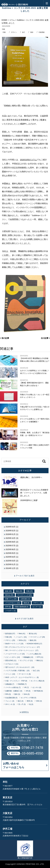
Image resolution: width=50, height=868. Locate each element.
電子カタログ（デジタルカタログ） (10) (20, 667)
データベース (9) (25, 674)
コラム (12, 20)
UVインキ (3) (10, 704)
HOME (4, 20)
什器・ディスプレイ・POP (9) (16, 681)
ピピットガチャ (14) (13, 657)
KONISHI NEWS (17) (34, 644)
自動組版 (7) (10, 684)
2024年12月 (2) (12, 568)
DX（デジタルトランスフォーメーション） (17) (22, 647)
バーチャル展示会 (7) (13, 687)
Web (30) (19, 591)
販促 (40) (8, 591)
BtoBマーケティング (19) (14, 644)
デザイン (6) (38, 603)
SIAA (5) (27, 694)
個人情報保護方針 (25, 858)
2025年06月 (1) (12, 549)
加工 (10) (36, 671)
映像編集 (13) (28, 657)
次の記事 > (45, 338)
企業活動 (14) (25, 599)
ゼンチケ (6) (37, 687)
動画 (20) (33, 640)
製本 (32, 32)
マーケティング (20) (25, 595)
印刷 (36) (9, 637)
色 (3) (31, 704)
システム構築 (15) (35, 654)
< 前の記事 (5, 338)
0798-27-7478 (32, 748)
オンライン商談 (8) (37, 681)
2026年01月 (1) (12, 534)
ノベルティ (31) (21, 637)
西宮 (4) (30, 701)
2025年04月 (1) (12, 557)
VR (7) (26, 687)
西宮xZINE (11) (11, 661)
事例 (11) (40, 661)
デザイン (14, 32)
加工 (24, 32)
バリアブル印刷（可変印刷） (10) (17, 671)
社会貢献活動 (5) (11, 698)
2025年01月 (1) (12, 564)
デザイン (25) (10, 640)
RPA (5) (8, 694)
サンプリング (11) (26, 661)
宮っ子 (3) (22, 704)
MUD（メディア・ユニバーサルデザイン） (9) (22, 677)
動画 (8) (27, 603)
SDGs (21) (22, 640)
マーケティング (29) (38, 637)
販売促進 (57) (10, 634)
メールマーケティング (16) (15, 654)
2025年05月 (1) (12, 553)
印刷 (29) (30, 591)
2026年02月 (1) (12, 531)
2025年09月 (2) (12, 542)
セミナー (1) (37, 607)
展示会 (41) (33, 634)
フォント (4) (10, 701)
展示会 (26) (9, 595)
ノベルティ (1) (10, 611)
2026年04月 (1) (12, 527)
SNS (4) (39, 701)
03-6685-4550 (32, 753)
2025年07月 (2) (12, 546)
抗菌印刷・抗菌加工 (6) (14, 691)
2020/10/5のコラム (28, 160)
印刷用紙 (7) (22, 684)
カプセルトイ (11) (12, 664)
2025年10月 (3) (12, 538)
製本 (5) (17, 694)
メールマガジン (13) (12, 603)
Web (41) (22, 634)
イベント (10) (10, 674)
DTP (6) (8, 607)
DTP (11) (40, 657)
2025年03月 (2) (12, 561)
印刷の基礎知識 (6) (22, 607)
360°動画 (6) (38, 691)
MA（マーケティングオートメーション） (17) (22, 650)
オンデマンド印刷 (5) (29, 698)
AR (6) (28, 691)
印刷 (3, 29)
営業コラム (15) (11, 599)
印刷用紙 (42, 32)
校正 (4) (21, 701)
